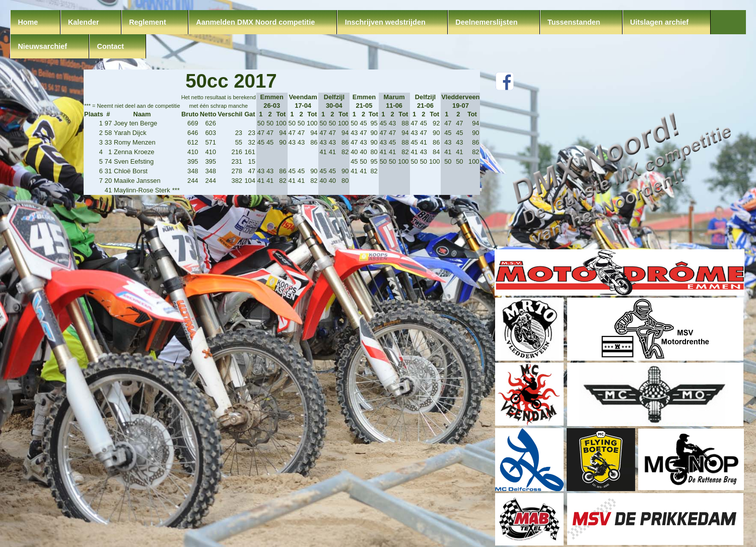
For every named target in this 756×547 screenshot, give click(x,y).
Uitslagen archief (659, 22)
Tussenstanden (574, 22)
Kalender (84, 22)
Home (28, 22)
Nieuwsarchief (42, 46)
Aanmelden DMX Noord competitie (255, 22)
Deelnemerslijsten (486, 22)
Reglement (148, 22)
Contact (111, 46)
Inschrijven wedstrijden (385, 22)
